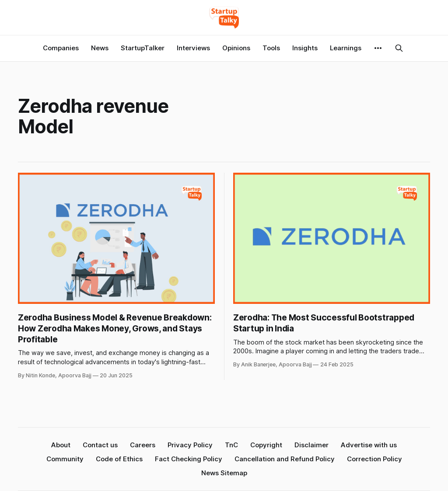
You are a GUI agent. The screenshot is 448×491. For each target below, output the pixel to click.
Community (65, 459)
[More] (378, 48)
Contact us (100, 445)
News (100, 48)
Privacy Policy (190, 445)
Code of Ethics (119, 459)
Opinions (236, 48)
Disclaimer (311, 445)
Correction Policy (374, 459)
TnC (231, 445)
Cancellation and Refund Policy (285, 459)
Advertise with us (369, 445)
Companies (61, 48)
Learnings (346, 48)
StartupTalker (143, 48)
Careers (143, 445)
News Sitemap (224, 473)
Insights (305, 48)
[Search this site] (399, 48)
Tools (271, 48)
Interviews (193, 48)
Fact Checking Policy (189, 459)
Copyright (266, 445)
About (61, 445)
